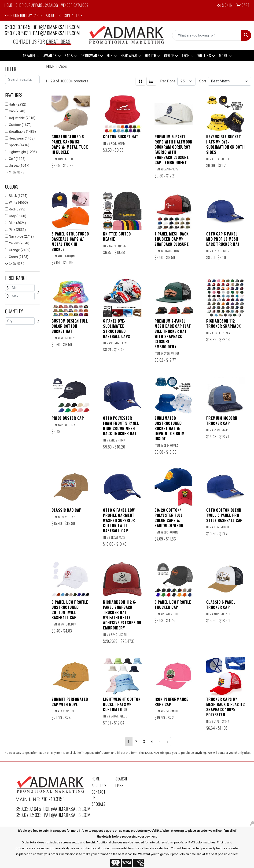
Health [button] (151, 56)
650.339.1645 (17, 27)
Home (8, 5)
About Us (53, 15)
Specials (99, 804)
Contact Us (73, 15)
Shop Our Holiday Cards (24, 15)
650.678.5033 (18, 33)
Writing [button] (204, 56)
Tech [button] (186, 56)
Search (121, 779)
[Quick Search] (207, 35)
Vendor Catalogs (75, 5)
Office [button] (169, 56)
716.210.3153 (53, 799)
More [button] (223, 56)
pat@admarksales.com (57, 33)
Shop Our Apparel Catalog (37, 5)
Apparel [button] (29, 56)
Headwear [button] (129, 56)
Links (120, 785)
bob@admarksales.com (56, 27)
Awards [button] (50, 56)
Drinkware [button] (90, 56)
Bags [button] (68, 56)
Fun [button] (110, 56)
